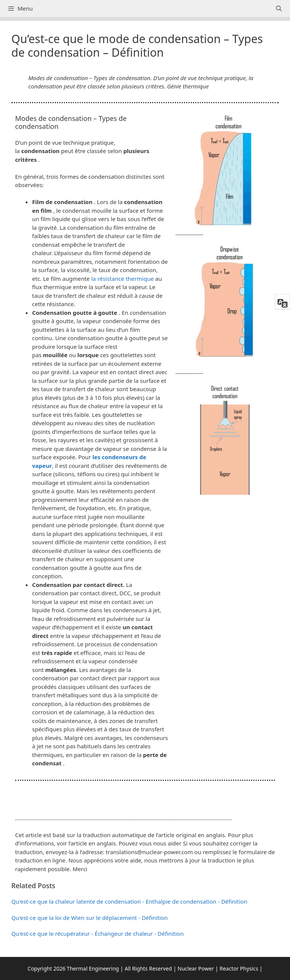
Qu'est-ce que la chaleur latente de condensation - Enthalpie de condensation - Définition (129, 901)
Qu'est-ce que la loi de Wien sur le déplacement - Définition (89, 918)
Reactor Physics (239, 968)
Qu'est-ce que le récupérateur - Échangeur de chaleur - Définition (97, 934)
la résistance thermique (122, 279)
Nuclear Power (196, 968)
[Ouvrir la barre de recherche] (279, 9)
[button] (145, 799)
